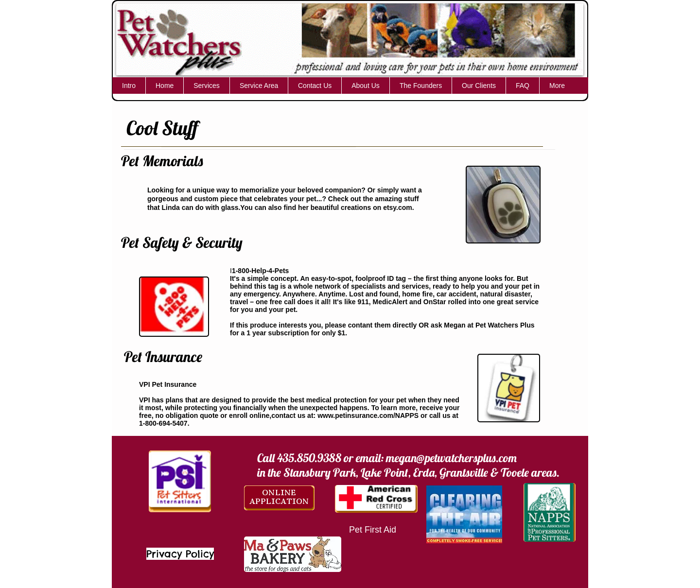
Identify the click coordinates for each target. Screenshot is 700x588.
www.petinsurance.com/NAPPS (368, 415)
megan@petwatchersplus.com (451, 458)
